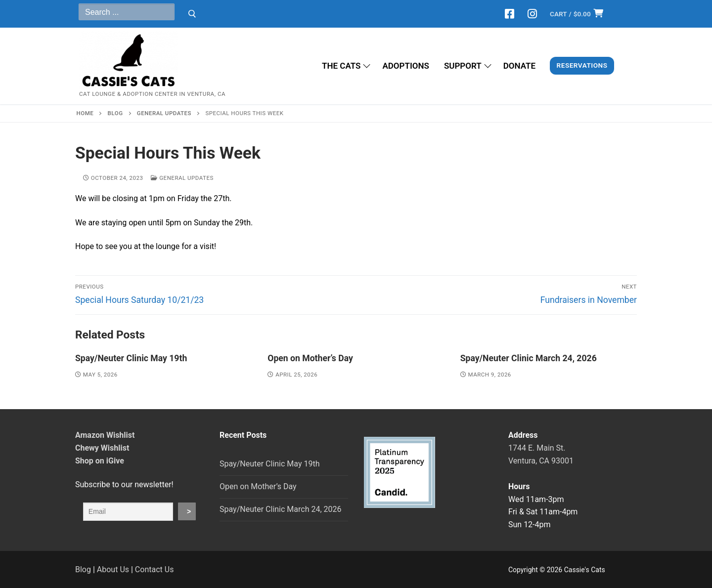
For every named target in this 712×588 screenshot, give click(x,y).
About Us (113, 569)
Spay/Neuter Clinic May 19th (131, 358)
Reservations (582, 65)
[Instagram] (532, 14)
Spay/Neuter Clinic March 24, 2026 (529, 358)
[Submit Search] (192, 14)
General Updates (182, 178)
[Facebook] (510, 14)
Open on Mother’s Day (310, 358)
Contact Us (155, 569)
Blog (83, 569)
